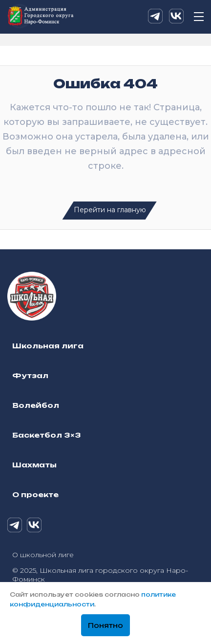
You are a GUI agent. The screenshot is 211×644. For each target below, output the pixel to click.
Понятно (105, 625)
